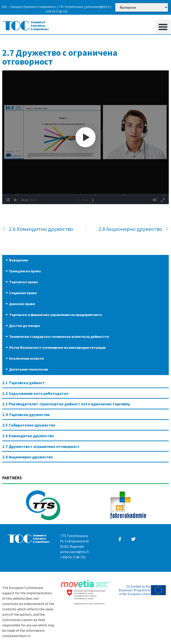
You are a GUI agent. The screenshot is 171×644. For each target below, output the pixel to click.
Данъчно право (22, 304)
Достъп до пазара (24, 326)
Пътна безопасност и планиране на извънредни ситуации (57, 347)
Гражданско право (25, 271)
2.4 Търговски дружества (26, 415)
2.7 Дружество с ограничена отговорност (41, 446)
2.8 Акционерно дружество (27, 457)
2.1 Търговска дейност (23, 383)
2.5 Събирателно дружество (29, 425)
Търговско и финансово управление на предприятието (56, 315)
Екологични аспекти (26, 358)
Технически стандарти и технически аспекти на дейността (59, 336)
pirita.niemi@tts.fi (98, 7)
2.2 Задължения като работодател (35, 393)
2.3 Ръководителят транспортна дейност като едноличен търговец (66, 404)
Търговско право (24, 282)
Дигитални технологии (28, 369)
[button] (163, 27)
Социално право (23, 293)
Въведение (19, 260)
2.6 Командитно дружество (28, 436)
